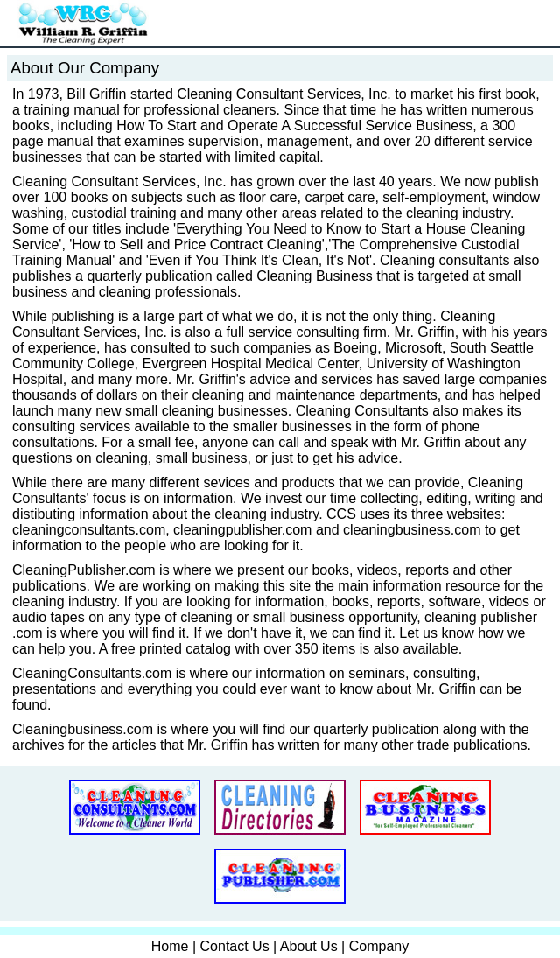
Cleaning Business (315, 276)
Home (170, 946)
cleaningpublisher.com (242, 530)
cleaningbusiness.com (412, 530)
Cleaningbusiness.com (83, 729)
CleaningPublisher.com (84, 570)
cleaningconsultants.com (89, 530)
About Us (309, 946)
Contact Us (235, 946)
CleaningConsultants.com (92, 673)
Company (379, 946)
